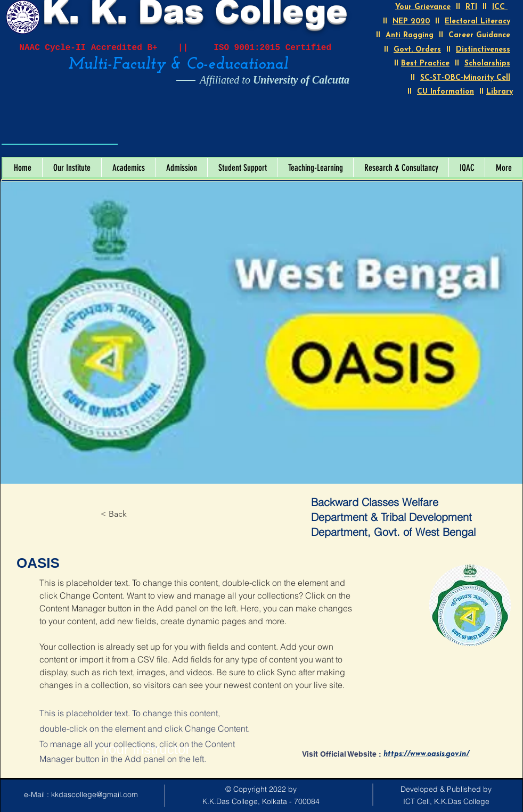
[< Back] (130, 514)
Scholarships (487, 64)
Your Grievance (423, 7)
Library (500, 92)
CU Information (446, 92)
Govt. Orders (417, 50)
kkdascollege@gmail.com (95, 794)
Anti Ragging (410, 35)
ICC (500, 7)
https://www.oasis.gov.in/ (426, 754)
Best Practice (425, 64)
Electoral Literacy (477, 22)
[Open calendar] (102, 132)
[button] (72, 168)
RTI (471, 7)
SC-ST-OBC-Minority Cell (465, 78)
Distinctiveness (483, 50)
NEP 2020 (411, 22)
